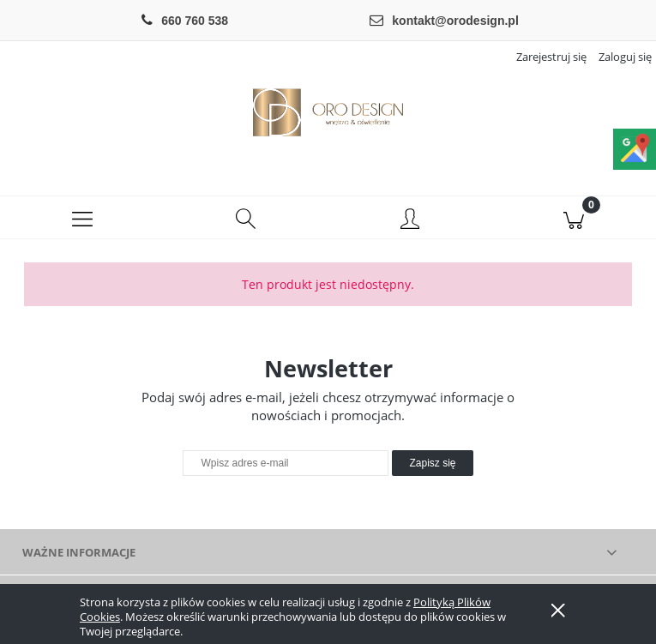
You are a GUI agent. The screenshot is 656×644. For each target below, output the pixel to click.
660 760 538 (195, 21)
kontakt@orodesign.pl (455, 21)
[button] (82, 218)
